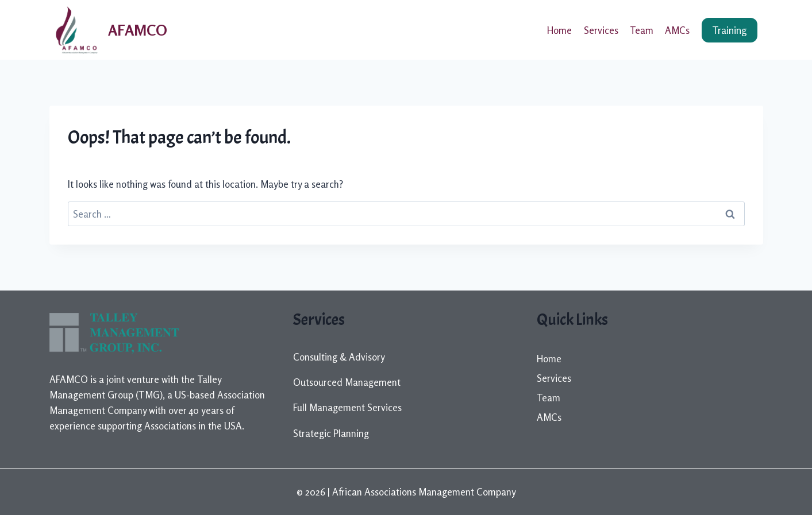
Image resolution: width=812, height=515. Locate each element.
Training (730, 30)
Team (642, 30)
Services (601, 30)
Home (559, 30)
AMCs (677, 30)
